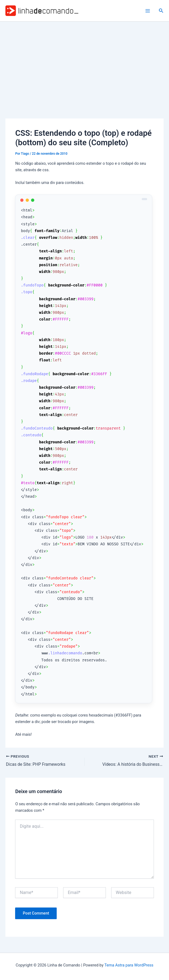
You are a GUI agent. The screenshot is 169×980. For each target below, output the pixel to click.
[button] (161, 11)
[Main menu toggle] (148, 11)
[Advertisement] (84, 62)
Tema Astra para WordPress (129, 965)
